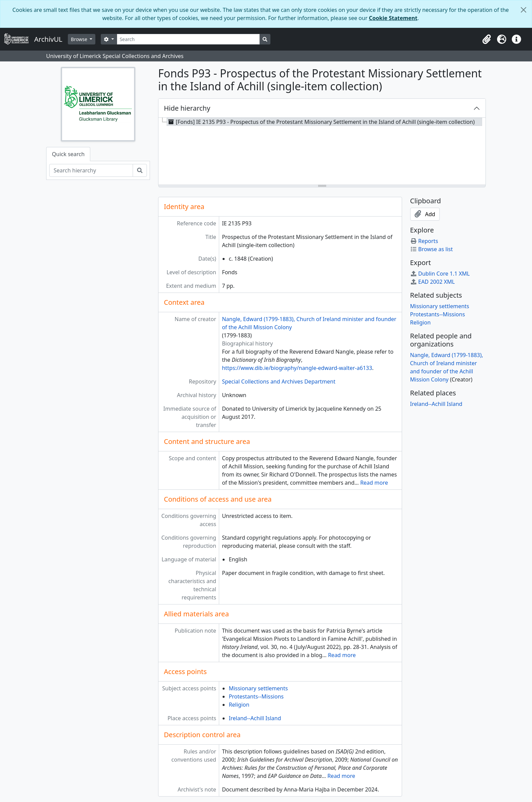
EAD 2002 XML (433, 282)
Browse (80, 39)
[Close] (524, 10)
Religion (239, 705)
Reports (424, 241)
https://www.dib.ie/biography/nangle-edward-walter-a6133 (297, 368)
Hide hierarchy (187, 108)
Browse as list (432, 249)
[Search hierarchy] (91, 170)
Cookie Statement (393, 18)
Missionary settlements (258, 688)
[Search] (188, 39)
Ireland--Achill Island (255, 718)
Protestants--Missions (256, 696)
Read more (374, 483)
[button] (487, 39)
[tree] (322, 152)
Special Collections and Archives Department (279, 381)
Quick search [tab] (68, 154)
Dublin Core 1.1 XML (440, 274)
